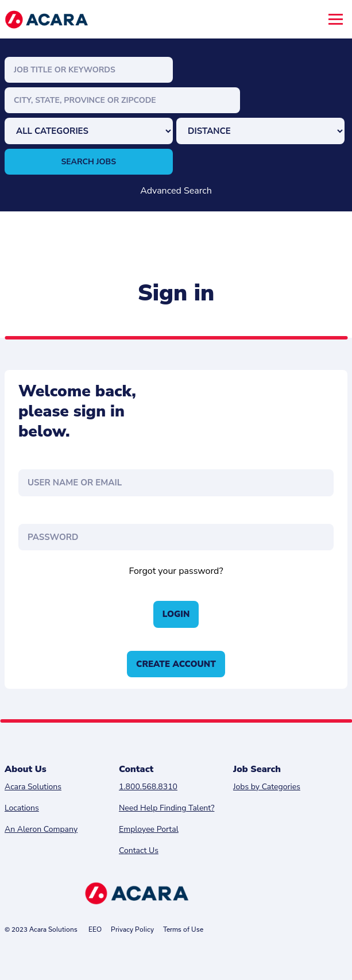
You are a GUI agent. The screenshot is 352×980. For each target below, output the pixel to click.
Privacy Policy (132, 929)
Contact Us (139, 850)
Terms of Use (183, 929)
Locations (22, 808)
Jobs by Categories (267, 787)
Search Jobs (89, 162)
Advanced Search (176, 191)
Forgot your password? (176, 571)
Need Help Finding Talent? (167, 808)
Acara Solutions (33, 787)
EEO (95, 929)
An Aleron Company (41, 829)
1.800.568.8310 (148, 787)
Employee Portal (149, 829)
